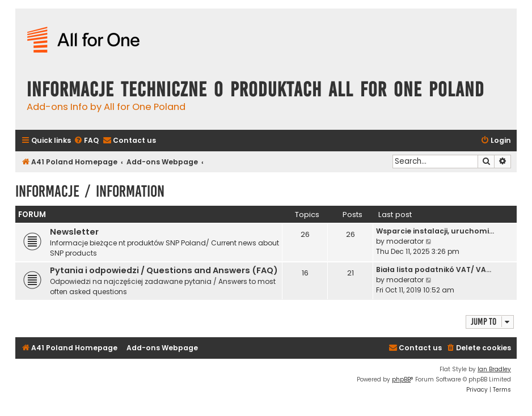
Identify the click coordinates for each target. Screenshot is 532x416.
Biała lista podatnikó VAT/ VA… (434, 269)
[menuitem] (86, 141)
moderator (405, 241)
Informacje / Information (90, 191)
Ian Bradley (494, 369)
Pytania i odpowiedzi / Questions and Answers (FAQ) (164, 270)
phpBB (401, 379)
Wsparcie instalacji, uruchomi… (435, 231)
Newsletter (74, 232)
